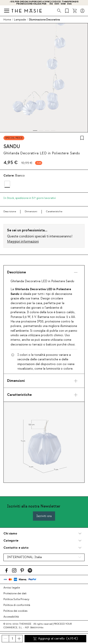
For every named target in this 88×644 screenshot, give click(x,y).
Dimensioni (31, 211)
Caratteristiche (54, 211)
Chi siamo (10, 533)
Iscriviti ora (44, 516)
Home (7, 20)
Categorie (11, 541)
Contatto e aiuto (16, 548)
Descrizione (10, 211)
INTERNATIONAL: (24, 557)
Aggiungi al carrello (56, 639)
